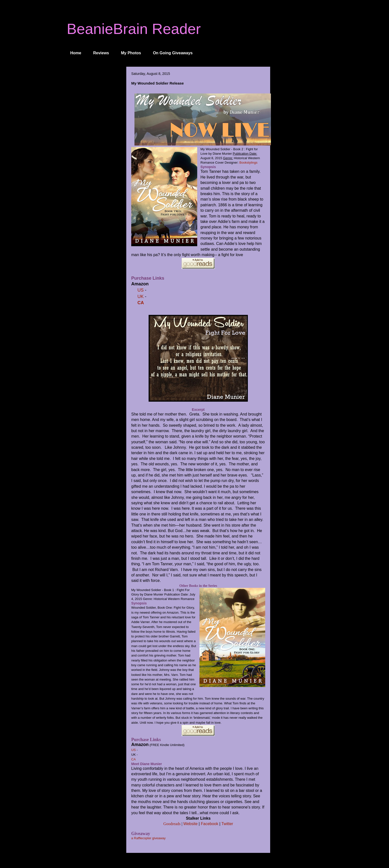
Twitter (227, 824)
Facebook (209, 824)
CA (140, 303)
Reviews (101, 53)
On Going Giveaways (173, 53)
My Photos (131, 53)
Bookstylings (248, 163)
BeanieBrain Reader (134, 29)
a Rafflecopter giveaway (148, 838)
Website (191, 824)
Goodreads (172, 824)
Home (76, 53)
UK (141, 297)
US (141, 290)
